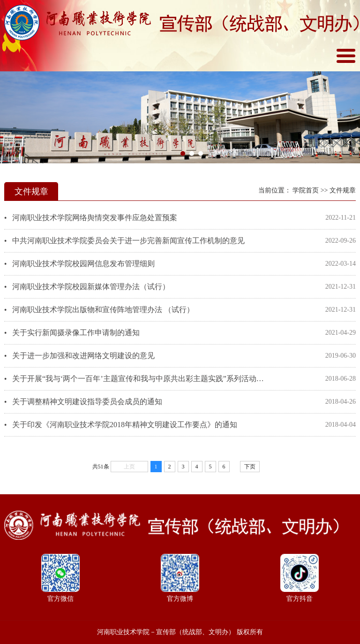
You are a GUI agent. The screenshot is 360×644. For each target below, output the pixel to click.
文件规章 (343, 190)
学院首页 (306, 190)
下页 (250, 467)
